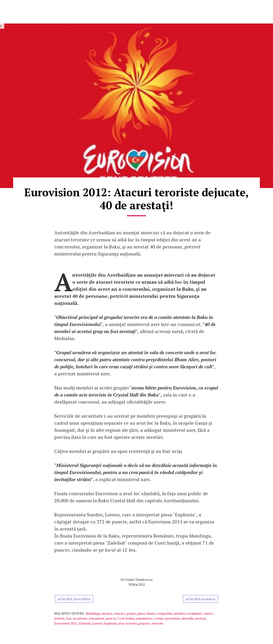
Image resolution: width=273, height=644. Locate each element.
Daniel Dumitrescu (139, 579)
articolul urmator (201, 599)
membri (179, 613)
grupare (144, 623)
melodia (187, 618)
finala (151, 613)
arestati (157, 623)
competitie (164, 613)
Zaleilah (84, 623)
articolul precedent (74, 599)
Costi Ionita (126, 618)
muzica (107, 613)
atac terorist (128, 623)
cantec (208, 613)
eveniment (194, 613)
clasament (97, 618)
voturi (158, 618)
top (68, 618)
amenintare (144, 618)
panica (131, 613)
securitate (80, 618)
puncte (111, 618)
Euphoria (110, 623)
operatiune (172, 618)
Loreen (97, 623)
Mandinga (93, 613)
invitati (59, 618)
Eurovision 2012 (66, 623)
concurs (119, 613)
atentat (200, 618)
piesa (142, 613)
